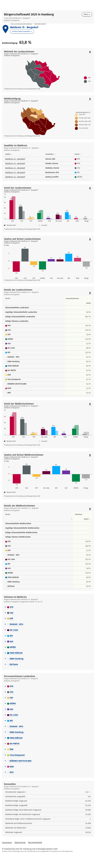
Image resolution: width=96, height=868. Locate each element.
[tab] (48, 620)
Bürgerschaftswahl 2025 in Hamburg (29, 14)
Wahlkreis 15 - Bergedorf (15, 159)
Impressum (7, 856)
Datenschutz (20, 856)
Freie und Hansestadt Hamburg (21, 24)
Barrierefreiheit (35, 856)
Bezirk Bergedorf (40, 24)
